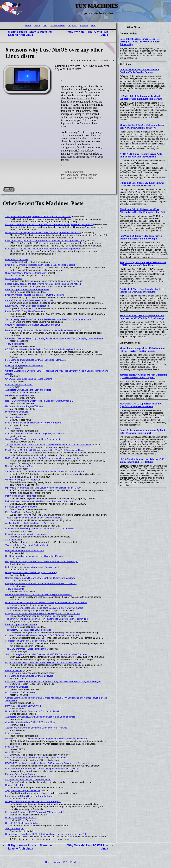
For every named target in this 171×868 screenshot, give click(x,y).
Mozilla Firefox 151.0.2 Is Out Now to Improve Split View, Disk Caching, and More (143, 126)
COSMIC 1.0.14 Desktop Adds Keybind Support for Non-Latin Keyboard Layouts (141, 97)
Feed (94, 26)
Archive (84, 26)
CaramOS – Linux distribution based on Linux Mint (30, 300)
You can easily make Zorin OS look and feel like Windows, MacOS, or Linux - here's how (48, 319)
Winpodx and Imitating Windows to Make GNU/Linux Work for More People (42, 562)
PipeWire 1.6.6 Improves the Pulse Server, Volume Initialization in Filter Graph (141, 237)
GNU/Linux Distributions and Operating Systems (29, 379)
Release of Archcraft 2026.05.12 (21, 818)
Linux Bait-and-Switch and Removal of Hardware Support (33, 423)
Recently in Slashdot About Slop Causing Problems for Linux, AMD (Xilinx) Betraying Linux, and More (54, 338)
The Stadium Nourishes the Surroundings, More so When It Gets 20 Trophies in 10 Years (48, 445)
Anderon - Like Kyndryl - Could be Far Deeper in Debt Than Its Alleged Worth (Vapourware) (50, 224)
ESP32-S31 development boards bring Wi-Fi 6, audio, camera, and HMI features (143, 461)
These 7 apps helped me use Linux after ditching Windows (34, 518)
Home (28, 26)
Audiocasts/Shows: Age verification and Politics (28, 390)
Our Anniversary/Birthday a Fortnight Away (26, 273)
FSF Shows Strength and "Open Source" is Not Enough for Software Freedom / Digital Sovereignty (53, 681)
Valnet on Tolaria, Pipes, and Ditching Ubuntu (27, 545)
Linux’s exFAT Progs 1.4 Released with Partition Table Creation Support (139, 71)
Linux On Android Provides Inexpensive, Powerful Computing (35, 295)
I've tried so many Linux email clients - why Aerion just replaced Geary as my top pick (47, 330)
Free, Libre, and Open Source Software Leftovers (29, 676)
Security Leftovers (14, 417)
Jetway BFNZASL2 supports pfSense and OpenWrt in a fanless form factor (141, 405)
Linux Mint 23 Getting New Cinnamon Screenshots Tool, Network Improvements (44, 249)
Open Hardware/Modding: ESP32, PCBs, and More (30, 722)
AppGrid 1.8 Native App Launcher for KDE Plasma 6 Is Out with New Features (142, 290)
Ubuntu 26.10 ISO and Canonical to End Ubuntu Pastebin (33, 711)
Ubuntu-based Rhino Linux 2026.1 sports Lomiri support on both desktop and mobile (46, 602)
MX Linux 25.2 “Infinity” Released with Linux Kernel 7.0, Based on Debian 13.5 (43, 233)
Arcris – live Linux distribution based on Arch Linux (30, 523)
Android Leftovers (14, 278)
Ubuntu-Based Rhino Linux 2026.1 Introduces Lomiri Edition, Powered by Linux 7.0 (46, 834)
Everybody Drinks (14, 670)
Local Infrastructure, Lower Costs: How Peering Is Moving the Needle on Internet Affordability (140, 42)
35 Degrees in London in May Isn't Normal (26, 641)
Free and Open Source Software (21, 507)
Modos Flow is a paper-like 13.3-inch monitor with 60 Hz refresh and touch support (142, 350)
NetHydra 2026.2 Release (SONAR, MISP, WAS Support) (33, 802)
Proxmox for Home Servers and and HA (25, 551)
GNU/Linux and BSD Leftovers (20, 692)
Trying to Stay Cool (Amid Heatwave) (23, 791)
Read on (9, 189)
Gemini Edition (57, 26)
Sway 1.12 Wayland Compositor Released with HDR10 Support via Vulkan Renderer (143, 264)
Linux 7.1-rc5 (12, 747)
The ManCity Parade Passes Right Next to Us (28, 649)
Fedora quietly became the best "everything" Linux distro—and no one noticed (43, 284)
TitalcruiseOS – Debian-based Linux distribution (28, 630)
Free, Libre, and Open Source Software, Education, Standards (36, 360)
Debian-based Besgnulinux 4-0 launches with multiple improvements (39, 594)
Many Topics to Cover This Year (21, 496)
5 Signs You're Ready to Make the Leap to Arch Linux (30, 33)
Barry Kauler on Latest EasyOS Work (23, 706)
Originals (73, 26)
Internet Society (128, 33)
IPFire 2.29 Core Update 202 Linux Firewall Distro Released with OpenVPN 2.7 (142, 184)
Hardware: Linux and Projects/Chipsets (24, 406)
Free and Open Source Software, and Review (27, 289)
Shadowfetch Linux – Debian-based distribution (28, 780)
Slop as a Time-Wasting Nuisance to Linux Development (33, 439)
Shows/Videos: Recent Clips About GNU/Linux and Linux (33, 325)
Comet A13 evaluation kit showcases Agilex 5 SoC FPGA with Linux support (142, 432)
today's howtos (12, 428)
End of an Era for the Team (18, 512)
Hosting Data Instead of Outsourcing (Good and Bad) (31, 572)
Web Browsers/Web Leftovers (20, 395)
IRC (45, 26)
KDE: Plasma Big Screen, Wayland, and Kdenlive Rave (32, 567)
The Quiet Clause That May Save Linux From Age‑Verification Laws (38, 216)
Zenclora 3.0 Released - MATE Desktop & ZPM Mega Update (35, 812)
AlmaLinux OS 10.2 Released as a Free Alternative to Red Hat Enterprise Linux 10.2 (142, 211)
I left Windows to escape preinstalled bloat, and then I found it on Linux (40, 501)
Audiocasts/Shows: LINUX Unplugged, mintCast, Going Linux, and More (40, 717)
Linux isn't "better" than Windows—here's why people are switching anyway (42, 769)
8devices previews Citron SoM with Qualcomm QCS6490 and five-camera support (143, 376)
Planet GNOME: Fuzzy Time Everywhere (25, 311)
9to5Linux (125, 64)
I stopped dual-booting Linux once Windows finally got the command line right (43, 613)
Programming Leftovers (17, 259)
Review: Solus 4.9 (14, 785)
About (37, 26)
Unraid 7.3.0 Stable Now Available (22, 823)
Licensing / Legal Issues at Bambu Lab (24, 365)
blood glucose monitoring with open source (26, 534)
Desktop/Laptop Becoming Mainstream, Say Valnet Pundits (34, 556)
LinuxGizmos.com (130, 343)
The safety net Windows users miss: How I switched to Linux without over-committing (46, 619)
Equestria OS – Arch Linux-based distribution (27, 306)
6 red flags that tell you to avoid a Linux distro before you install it (37, 758)
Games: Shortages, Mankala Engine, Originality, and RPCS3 (35, 434)
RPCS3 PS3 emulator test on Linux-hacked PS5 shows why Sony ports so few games (47, 763)
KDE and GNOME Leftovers (19, 384)
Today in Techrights (15, 344)
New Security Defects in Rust (20, 466)
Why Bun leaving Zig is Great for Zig (23, 480)
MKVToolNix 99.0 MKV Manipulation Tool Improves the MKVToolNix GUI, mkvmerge (142, 317)
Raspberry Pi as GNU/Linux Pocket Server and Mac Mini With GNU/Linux (41, 583)
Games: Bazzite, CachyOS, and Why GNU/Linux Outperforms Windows (40, 578)
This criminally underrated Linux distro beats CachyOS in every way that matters (44, 608)
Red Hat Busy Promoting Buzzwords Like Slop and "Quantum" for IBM (39, 401)
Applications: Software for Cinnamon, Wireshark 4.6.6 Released (36, 728)
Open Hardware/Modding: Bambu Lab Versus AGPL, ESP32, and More (40, 529)
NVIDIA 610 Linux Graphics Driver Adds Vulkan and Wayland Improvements (141, 155)
